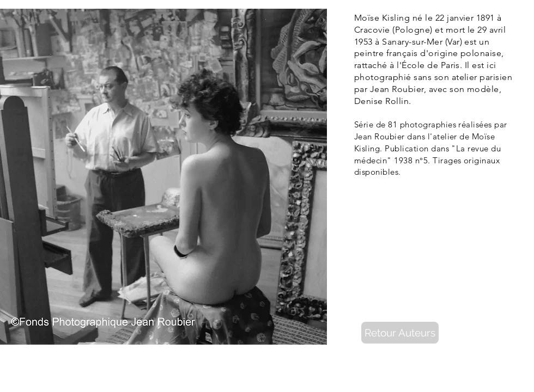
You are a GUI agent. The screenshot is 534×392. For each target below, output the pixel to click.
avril (497, 30)
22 (440, 18)
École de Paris (431, 65)
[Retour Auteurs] (400, 333)
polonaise (481, 53)
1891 (486, 18)
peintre (369, 53)
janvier (460, 18)
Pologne (412, 30)
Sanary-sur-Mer (412, 42)
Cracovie (372, 30)
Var (453, 42)
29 (482, 30)
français (402, 53)
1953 (363, 42)
